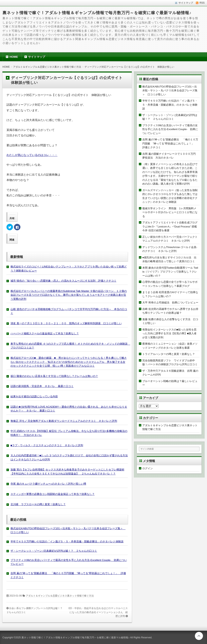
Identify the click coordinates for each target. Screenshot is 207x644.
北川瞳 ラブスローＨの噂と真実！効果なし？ (38, 504)
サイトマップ (37, 57)
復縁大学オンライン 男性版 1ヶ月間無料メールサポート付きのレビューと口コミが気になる (170, 212)
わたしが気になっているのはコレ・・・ (32, 155)
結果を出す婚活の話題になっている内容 (34, 396)
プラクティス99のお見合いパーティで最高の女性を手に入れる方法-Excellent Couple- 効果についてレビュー (170, 129)
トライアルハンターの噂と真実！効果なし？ (169, 354)
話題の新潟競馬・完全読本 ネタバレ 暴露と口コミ (42, 386)
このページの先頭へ (199, 636)
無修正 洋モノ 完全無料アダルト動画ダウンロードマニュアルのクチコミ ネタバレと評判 (64, 421)
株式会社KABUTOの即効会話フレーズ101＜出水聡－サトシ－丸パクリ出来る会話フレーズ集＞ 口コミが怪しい (170, 90)
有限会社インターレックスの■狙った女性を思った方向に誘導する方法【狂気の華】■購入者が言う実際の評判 (169, 334)
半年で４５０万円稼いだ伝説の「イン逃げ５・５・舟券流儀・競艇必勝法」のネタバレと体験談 (67, 541)
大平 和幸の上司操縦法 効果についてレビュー (170, 303)
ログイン (148, 468)
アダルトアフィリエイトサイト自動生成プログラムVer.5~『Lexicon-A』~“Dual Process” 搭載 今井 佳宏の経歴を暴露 (171, 226)
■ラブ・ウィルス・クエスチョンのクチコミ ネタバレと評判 (47, 445)
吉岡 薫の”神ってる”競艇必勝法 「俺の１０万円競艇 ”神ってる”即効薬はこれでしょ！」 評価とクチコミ (170, 143)
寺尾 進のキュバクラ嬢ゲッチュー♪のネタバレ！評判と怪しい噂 (48, 484)
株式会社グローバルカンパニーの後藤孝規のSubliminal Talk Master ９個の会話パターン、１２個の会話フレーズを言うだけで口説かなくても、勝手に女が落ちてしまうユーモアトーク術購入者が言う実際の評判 (69, 295)
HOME (14, 57)
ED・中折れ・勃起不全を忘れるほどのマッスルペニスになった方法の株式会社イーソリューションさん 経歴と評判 (98, 612)
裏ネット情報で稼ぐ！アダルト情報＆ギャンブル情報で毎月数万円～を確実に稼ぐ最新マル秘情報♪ (97, 13)
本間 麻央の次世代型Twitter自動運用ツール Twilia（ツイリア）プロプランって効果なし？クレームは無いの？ (170, 272)
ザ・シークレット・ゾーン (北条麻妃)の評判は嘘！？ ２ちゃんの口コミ (54, 551)
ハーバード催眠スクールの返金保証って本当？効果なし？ (45, 333)
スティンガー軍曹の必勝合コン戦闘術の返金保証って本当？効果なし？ (53, 494)
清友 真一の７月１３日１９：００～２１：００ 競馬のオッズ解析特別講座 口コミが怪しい (66, 323)
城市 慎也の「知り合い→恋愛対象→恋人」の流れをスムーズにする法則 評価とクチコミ (63, 281)
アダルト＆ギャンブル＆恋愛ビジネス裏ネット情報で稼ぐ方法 (60, 596)
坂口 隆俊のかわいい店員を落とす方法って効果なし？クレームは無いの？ (54, 376)
